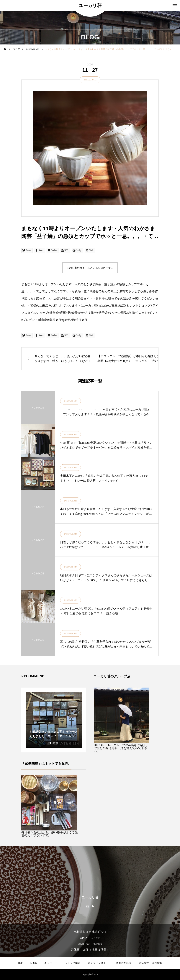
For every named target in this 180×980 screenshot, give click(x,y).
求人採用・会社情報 (151, 963)
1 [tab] (51, 743)
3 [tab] (57, 743)
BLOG (33, 963)
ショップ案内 (73, 963)
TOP (20, 963)
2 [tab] (54, 743)
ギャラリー (51, 963)
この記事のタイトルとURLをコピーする (90, 268)
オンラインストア (98, 963)
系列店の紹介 (124, 963)
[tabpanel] (54, 720)
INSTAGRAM (90, 80)
